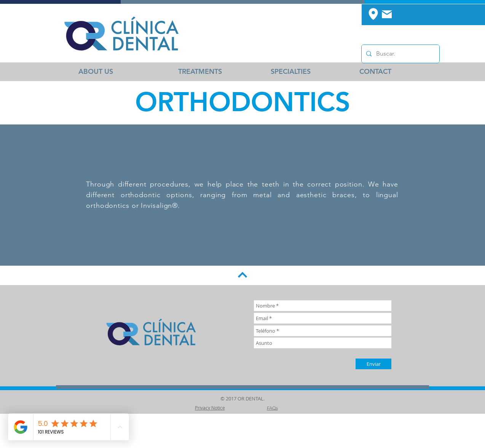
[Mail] (387, 14)
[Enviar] (373, 364)
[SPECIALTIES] (290, 72)
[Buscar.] (400, 54)
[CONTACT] (375, 72)
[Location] (373, 14)
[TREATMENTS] (200, 72)
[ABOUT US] (96, 72)
